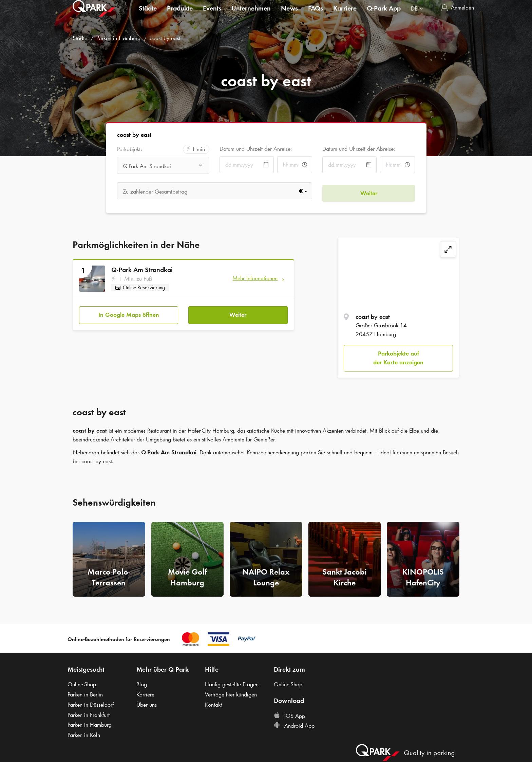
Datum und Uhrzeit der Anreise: (256, 149)
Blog (142, 684)
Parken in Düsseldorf (91, 705)
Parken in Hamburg (118, 38)
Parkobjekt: (130, 149)
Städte (148, 15)
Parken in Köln (84, 735)
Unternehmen (251, 15)
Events (212, 15)
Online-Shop (82, 684)
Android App (294, 726)
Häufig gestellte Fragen (232, 684)
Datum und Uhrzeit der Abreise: (359, 149)
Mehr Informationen (255, 278)
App (384, 15)
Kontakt (213, 705)
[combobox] (418, 16)
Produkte (180, 15)
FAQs (316, 15)
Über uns (147, 705)
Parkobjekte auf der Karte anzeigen (398, 358)
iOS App (289, 716)
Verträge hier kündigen (231, 694)
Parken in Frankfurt (89, 715)
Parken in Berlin (85, 694)
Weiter (238, 313)
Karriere (345, 15)
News (289, 15)
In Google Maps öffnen (129, 313)
